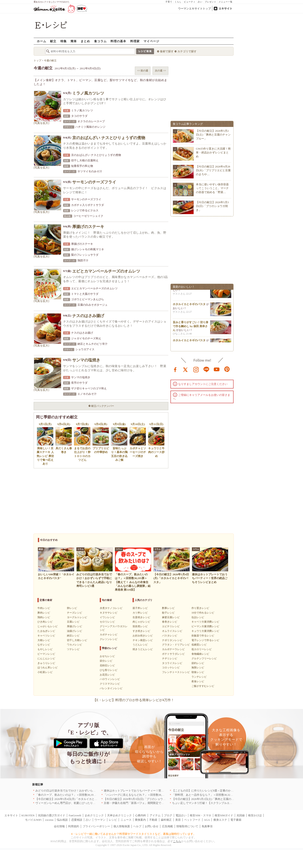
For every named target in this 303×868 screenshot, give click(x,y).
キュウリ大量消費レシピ (205, 631)
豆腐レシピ (73, 622)
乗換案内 (140, 820)
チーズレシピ (74, 613)
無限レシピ (198, 668)
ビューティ (190, 2)
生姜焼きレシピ (141, 617)
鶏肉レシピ (44, 617)
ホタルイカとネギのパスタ (189, 305)
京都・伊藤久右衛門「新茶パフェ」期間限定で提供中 (137, 803)
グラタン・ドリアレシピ (176, 645)
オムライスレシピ (172, 631)
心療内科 (141, 815)
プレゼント (211, 2)
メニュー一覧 (226, 2)
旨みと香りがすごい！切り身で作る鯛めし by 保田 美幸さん (191, 327)
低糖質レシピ (199, 645)
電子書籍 (236, 820)
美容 (178, 820)
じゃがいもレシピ (48, 626)
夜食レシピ (198, 681)
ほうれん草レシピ (48, 668)
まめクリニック (94, 815)
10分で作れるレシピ (203, 613)
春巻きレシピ (170, 622)
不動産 (153, 820)
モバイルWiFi (33, 820)
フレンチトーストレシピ (176, 672)
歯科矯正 (166, 820)
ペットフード (192, 820)
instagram (196, 369)
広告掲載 (167, 826)
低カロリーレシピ (202, 649)
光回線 (241, 815)
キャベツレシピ (46, 636)
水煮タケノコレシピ (111, 608)
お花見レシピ (107, 675)
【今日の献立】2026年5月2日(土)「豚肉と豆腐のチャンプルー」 (213, 135)
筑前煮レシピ (140, 626)
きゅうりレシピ (46, 663)
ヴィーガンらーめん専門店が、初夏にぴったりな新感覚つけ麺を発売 (78, 803)
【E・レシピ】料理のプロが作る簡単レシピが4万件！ (134, 700)
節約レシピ (198, 663)
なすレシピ (44, 645)
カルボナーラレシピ (173, 649)
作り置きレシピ (200, 608)
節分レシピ (106, 661)
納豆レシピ (73, 636)
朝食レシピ (198, 672)
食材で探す (167, 51)
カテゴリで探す (187, 51)
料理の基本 (118, 41)
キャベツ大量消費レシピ (205, 622)
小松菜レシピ (45, 672)
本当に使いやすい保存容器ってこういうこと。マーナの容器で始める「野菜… (212, 188)
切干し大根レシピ (77, 640)
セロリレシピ (107, 622)
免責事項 (207, 826)
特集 (64, 41)
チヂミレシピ (170, 659)
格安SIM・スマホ (200, 815)
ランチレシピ (199, 677)
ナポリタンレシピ (172, 640)
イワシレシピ (107, 617)
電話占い (181, 815)
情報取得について (187, 826)
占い (200, 2)
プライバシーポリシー (96, 826)
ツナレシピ (73, 649)
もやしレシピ (45, 649)
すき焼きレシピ (141, 631)
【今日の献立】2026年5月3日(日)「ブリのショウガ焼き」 (212, 206)
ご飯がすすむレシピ (203, 686)
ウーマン (100, 820)
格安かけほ (255, 815)
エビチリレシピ (171, 626)
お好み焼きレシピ (143, 636)
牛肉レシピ (44, 608)
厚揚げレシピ (74, 626)
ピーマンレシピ (46, 654)
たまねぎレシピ (46, 631)
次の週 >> (160, 71)
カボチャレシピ (109, 635)
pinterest (227, 369)
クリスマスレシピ (110, 684)
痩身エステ (220, 820)
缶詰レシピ (198, 617)
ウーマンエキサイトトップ (194, 9)
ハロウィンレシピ (110, 679)
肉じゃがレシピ (141, 622)
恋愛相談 (77, 820)
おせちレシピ (107, 656)
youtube (217, 369)
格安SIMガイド (224, 815)
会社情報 (59, 826)
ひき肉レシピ (45, 622)
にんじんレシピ (46, 659)
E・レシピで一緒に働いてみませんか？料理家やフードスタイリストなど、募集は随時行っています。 (134, 834)
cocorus (49, 820)
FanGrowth (75, 815)
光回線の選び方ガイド (52, 815)
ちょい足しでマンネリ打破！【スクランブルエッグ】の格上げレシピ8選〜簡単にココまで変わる (232, 803)
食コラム (100, 41)
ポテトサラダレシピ (173, 654)
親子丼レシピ (140, 608)
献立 (53, 41)
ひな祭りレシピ (109, 670)
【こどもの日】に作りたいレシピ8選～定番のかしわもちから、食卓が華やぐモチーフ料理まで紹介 (233, 791)
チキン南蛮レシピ (143, 640)
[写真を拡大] (41, 123)
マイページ (151, 41)
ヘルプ (137, 826)
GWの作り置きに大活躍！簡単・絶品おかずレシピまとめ (213, 152)
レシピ (113, 820)
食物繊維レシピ (200, 654)
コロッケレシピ (171, 668)
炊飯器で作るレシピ (203, 636)
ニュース (126, 820)
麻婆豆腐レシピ (171, 617)
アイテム (155, 815)
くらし (178, 2)
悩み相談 (62, 820)
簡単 (74, 41)
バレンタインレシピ (111, 688)
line (206, 369)
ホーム (42, 41)
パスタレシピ (170, 636)
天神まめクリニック (119, 815)
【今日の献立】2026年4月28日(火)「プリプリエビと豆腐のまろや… (213, 170)
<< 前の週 (143, 71)
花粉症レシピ (107, 665)
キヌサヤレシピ (109, 613)
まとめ (85, 41)
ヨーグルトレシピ (77, 617)
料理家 (135, 41)
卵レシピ (72, 608)
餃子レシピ (168, 613)
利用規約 (74, 826)
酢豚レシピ (168, 608)
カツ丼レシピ (140, 613)
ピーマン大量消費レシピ (205, 626)
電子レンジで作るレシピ (205, 640)
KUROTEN (28, 815)
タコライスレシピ (172, 663)
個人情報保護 (122, 826)
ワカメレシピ (74, 645)
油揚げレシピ (74, 631)
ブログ (168, 815)
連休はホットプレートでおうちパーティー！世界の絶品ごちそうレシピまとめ (152, 791)
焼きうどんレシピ (143, 649)
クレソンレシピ (109, 639)
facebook (175, 369)
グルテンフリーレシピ (204, 659)
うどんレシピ (140, 645)
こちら (177, 841)
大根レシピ (44, 640)
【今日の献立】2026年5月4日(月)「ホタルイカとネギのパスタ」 (75, 799)
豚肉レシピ (44, 613)
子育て (169, 2)
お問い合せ (152, 826)
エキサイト (225, 9)
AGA (207, 820)
